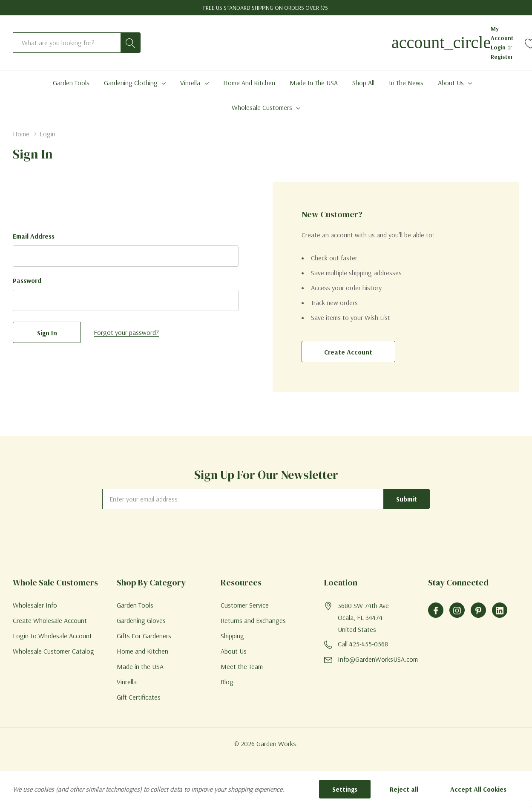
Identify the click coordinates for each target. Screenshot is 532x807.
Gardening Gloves (141, 620)
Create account (348, 352)
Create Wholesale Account (50, 620)
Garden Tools (135, 605)
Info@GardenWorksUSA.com (378, 659)
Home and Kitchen (142, 651)
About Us (451, 83)
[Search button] (130, 43)
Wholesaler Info (35, 605)
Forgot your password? (126, 332)
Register (502, 57)
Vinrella (190, 83)
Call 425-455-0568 (363, 644)
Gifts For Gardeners (144, 636)
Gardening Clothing (131, 83)
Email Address (34, 236)
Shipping (232, 636)
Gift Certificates (139, 697)
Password (27, 280)
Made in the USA (140, 666)
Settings (345, 789)
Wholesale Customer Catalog (53, 651)
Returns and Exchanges (253, 620)
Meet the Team (242, 666)
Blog (227, 682)
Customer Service (245, 605)
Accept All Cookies (478, 789)
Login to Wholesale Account (52, 636)
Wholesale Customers (262, 107)
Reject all (404, 789)
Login (499, 47)
